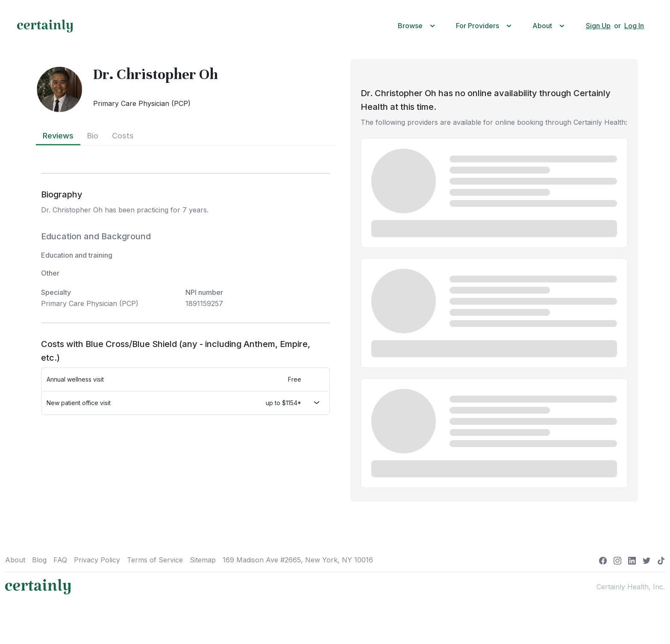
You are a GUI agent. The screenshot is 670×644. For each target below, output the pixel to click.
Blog (39, 560)
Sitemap (203, 560)
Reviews (58, 136)
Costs (123, 136)
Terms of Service (155, 560)
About (15, 560)
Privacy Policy (97, 560)
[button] (418, 26)
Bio (93, 136)
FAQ (60, 560)
